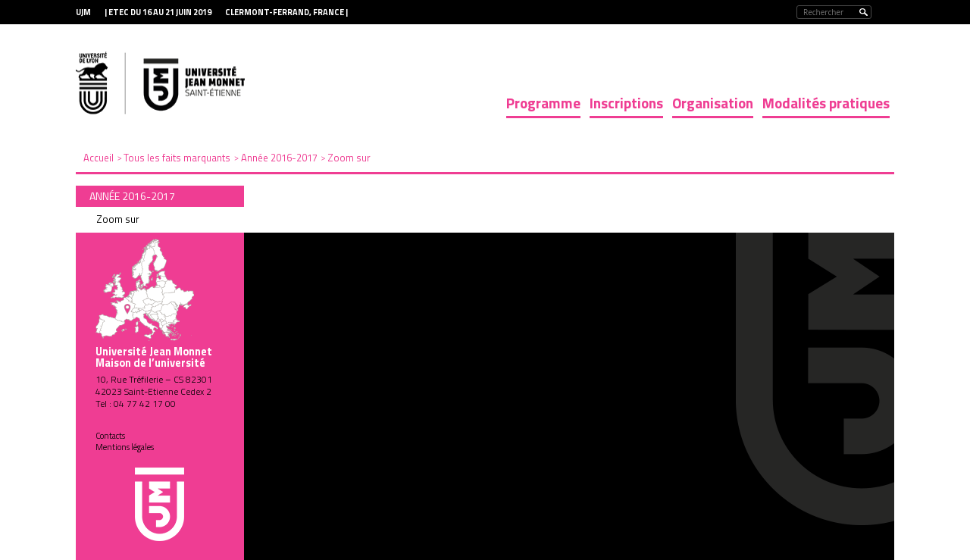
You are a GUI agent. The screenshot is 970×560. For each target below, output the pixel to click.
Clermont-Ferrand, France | (286, 12)
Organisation (713, 103)
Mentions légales (125, 447)
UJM (83, 12)
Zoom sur (118, 219)
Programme (543, 103)
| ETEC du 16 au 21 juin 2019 (158, 12)
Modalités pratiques (826, 103)
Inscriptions (626, 103)
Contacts (110, 436)
